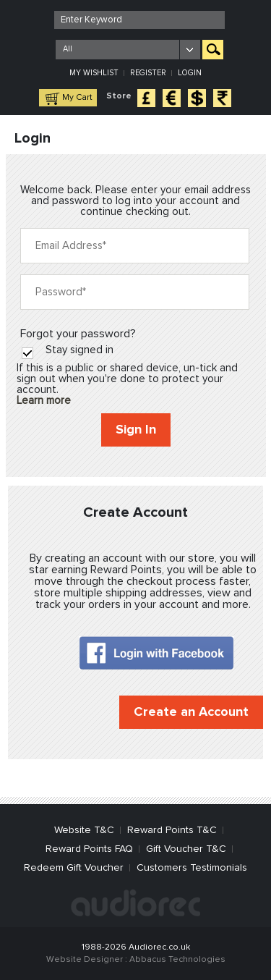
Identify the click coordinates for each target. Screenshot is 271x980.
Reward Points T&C (172, 830)
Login (190, 73)
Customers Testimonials (192, 868)
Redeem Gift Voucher (74, 868)
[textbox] (139, 20)
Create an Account (191, 712)
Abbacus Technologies (177, 960)
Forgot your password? (78, 334)
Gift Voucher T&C (186, 849)
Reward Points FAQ (89, 849)
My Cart (77, 98)
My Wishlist (94, 73)
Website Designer (85, 960)
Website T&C (84, 830)
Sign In (136, 430)
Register (148, 73)
